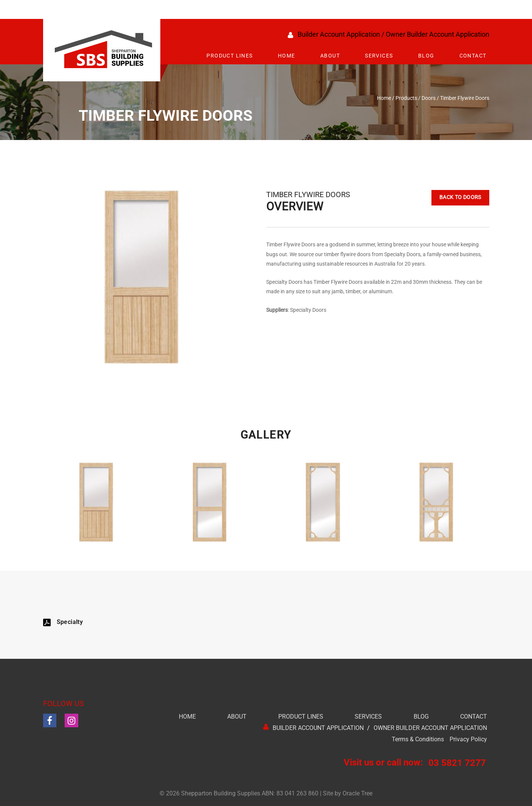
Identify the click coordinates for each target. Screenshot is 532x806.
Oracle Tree (358, 793)
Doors (429, 98)
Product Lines (230, 56)
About (330, 56)
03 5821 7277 (457, 763)
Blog (426, 56)
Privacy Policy (468, 739)
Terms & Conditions (418, 739)
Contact (473, 56)
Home (287, 56)
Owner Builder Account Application (437, 34)
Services (379, 56)
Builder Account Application (339, 34)
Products (406, 98)
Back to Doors (452, 198)
